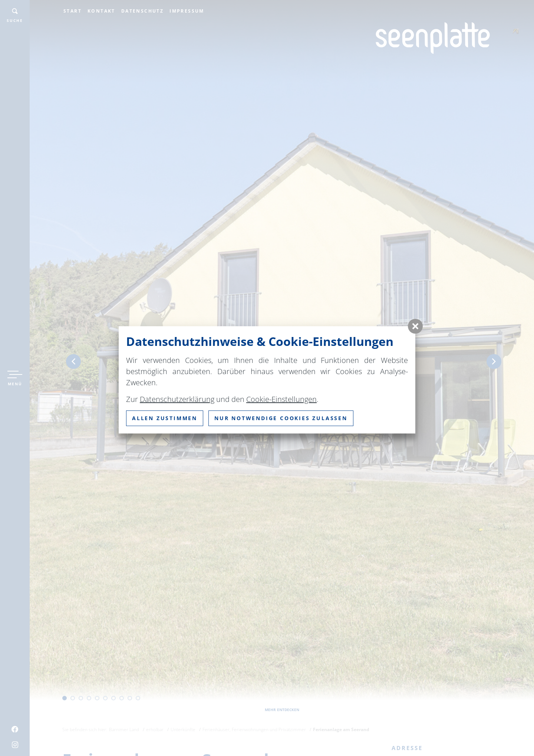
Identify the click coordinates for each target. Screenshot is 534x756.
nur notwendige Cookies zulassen (281, 418)
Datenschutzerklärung (177, 399)
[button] (415, 326)
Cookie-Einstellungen (281, 399)
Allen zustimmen (165, 418)
